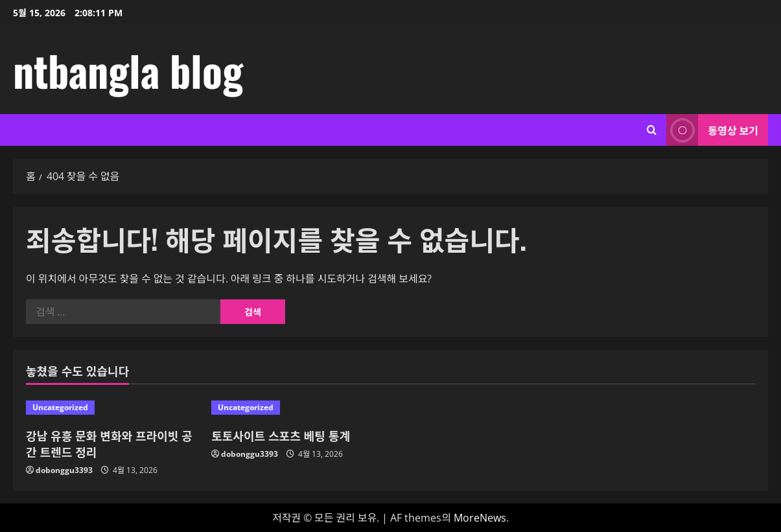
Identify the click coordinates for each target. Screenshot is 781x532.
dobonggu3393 (64, 470)
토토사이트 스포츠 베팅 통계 (281, 435)
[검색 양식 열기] (652, 130)
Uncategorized (60, 407)
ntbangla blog (128, 70)
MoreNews (480, 518)
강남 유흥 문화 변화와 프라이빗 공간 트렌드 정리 (109, 444)
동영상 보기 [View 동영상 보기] (712, 130)
